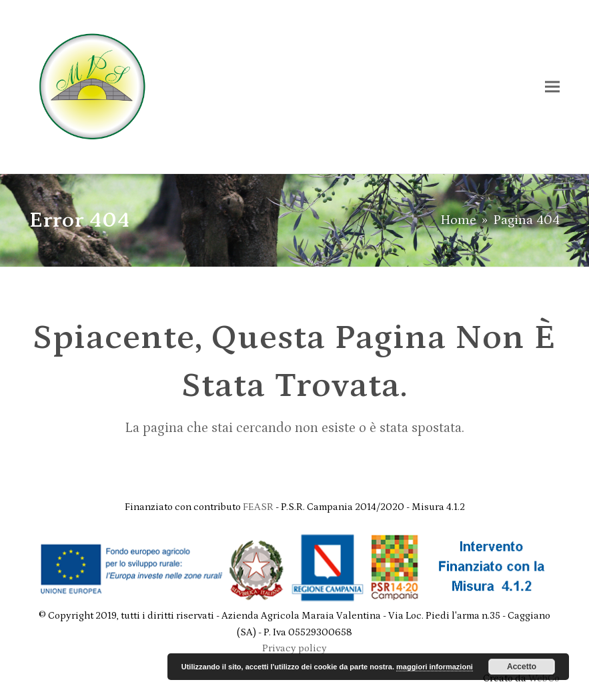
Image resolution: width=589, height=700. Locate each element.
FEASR (259, 507)
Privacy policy (294, 648)
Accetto (522, 667)
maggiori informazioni (435, 667)
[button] (552, 86)
